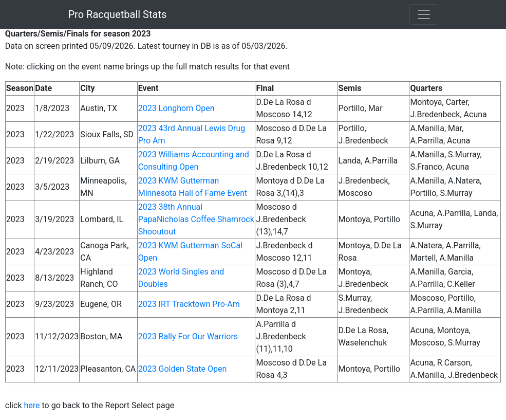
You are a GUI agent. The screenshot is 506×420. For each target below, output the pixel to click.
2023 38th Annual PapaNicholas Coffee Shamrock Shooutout (196, 219)
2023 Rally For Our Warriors (188, 336)
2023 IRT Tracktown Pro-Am (189, 304)
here (32, 405)
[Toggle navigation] (424, 14)
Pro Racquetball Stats (118, 14)
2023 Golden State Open (183, 369)
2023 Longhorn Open (176, 108)
